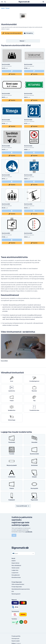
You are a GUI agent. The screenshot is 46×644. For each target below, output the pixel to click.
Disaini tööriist (15, 562)
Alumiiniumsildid (6, 63)
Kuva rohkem (4, 360)
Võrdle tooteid (15, 567)
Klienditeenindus (16, 576)
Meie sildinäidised (16, 564)
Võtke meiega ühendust (18, 583)
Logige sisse (15, 569)
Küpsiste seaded (16, 640)
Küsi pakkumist (16, 574)
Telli (14, 534)
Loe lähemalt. (29, 531)
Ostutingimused (15, 637)
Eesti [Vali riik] (15, 552)
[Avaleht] (23, 547)
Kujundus (12, 73)
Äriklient (14, 642)
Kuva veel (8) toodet (23, 505)
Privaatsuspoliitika (16, 635)
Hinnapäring (29, 33)
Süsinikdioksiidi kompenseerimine (21, 588)
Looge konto (15, 571)
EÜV (13, 590)
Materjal (8, 8)
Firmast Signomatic (17, 585)
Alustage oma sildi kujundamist (12, 33)
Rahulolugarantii (16, 593)
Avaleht (3, 8)
